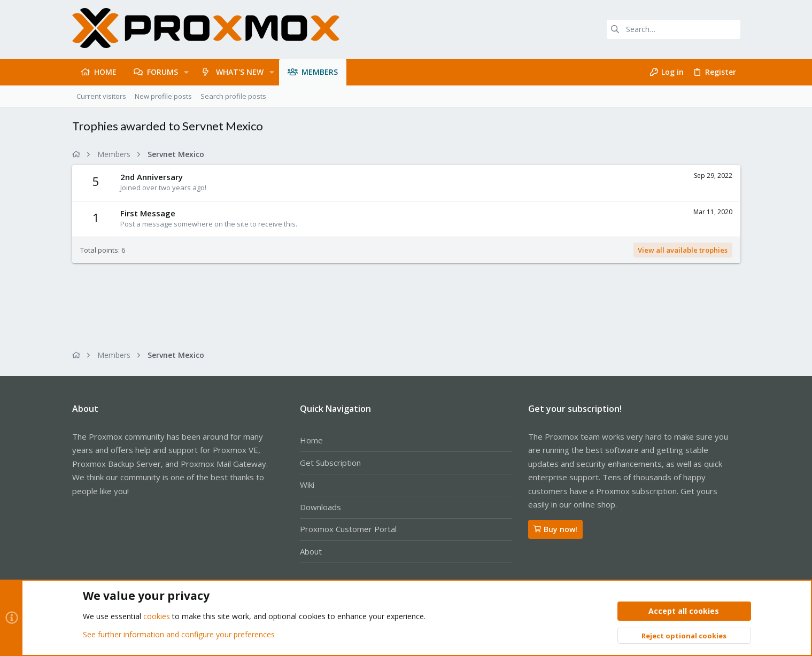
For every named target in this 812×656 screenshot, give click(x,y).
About (311, 551)
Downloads (320, 507)
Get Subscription (330, 463)
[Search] (674, 29)
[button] (186, 72)
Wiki (307, 485)
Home (311, 440)
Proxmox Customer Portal (348, 529)
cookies (157, 617)
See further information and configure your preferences (179, 634)
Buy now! (555, 529)
